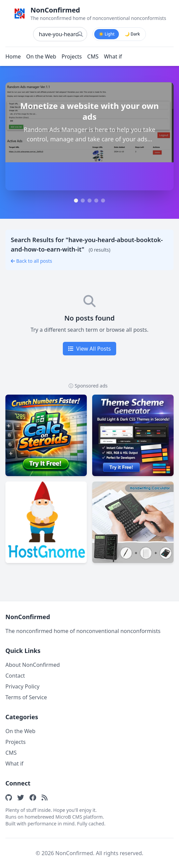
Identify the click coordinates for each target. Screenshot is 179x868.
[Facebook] (33, 797)
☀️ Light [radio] (107, 34)
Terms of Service (26, 697)
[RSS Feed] (45, 797)
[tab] (76, 201)
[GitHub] (9, 797)
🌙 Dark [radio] (132, 34)
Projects (72, 56)
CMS (93, 56)
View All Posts (89, 349)
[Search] (80, 34)
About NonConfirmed (33, 665)
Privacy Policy (22, 686)
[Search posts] (60, 34)
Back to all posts (31, 261)
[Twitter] (21, 797)
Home (13, 56)
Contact (15, 676)
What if (113, 56)
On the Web (41, 56)
